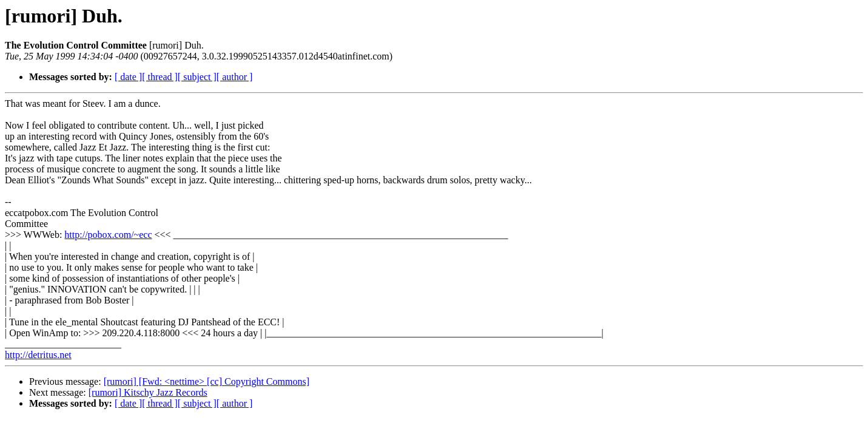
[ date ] (128, 77)
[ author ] (235, 77)
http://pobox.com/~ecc (108, 235)
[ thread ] (160, 77)
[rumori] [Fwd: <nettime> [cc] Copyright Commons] (207, 381)
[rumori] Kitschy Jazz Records (148, 392)
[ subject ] (197, 77)
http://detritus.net (38, 355)
